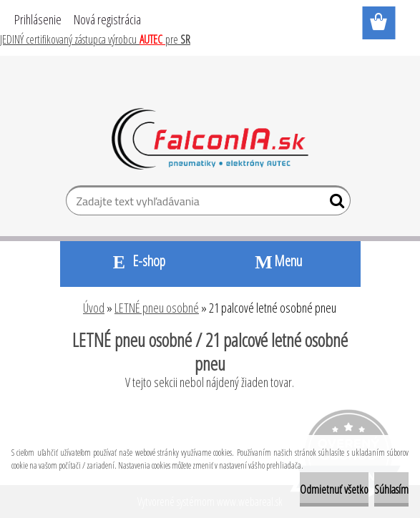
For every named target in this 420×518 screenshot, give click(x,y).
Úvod (94, 308)
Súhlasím (391, 489)
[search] (334, 204)
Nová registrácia (107, 19)
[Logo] (210, 139)
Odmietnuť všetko (334, 489)
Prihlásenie (38, 19)
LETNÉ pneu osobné (157, 308)
